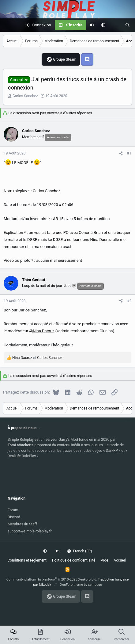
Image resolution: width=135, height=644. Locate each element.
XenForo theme (71, 585)
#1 (129, 153)
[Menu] (8, 25)
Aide (104, 560)
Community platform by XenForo (52, 579)
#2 (129, 301)
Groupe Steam (65, 59)
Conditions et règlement (27, 560)
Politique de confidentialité (74, 560)
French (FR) (80, 551)
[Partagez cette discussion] (121, 153)
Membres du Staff (22, 524)
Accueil (120, 560)
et (37, 358)
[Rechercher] (127, 25)
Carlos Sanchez (25, 96)
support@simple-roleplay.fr (30, 531)
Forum (13, 510)
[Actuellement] (115, 25)
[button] (103, 25)
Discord (14, 517)
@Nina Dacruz (42, 331)
